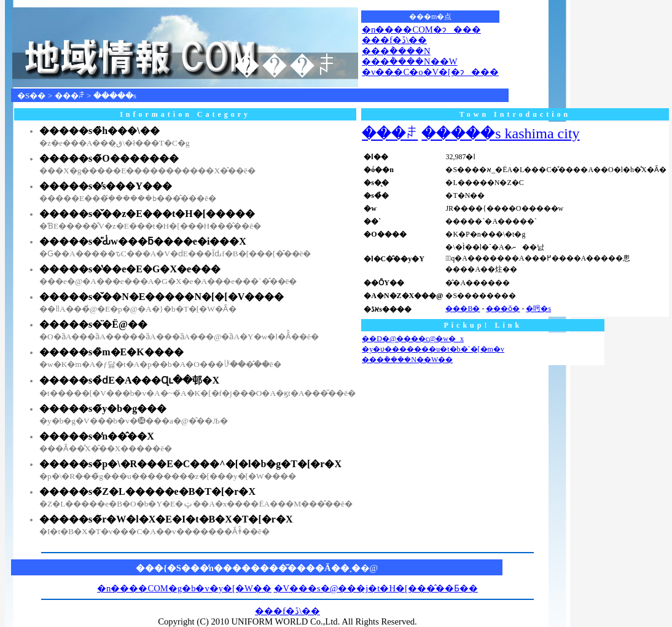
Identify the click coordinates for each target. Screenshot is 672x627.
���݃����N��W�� (407, 360)
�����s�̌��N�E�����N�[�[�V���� (162, 297)
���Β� (463, 309)
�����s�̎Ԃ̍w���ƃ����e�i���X (143, 241)
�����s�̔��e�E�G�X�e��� (130, 269)
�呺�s (538, 309)
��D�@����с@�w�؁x (413, 339)
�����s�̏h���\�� (100, 131)
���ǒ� (503, 309)
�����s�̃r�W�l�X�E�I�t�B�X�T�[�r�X (166, 519)
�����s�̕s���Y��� (106, 186)
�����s (115, 96)
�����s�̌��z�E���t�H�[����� (147, 214)
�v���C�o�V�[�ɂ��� (430, 72)
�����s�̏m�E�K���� (111, 352)
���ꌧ (70, 96)
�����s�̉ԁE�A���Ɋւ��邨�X (129, 380)
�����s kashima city (500, 133)
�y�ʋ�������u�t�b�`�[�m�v (433, 349)
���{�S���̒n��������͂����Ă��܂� (248, 568)
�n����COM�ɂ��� (421, 30)
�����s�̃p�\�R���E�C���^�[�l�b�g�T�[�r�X (190, 464)
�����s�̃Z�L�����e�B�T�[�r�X (147, 491)
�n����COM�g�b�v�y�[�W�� (184, 588)
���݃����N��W (409, 61)
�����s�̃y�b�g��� (103, 408)
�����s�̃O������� (109, 158)
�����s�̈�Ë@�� (93, 324)
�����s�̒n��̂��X (97, 436)
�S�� (31, 96)
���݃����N (396, 51)
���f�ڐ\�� (394, 40)
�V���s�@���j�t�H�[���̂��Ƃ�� (376, 588)
